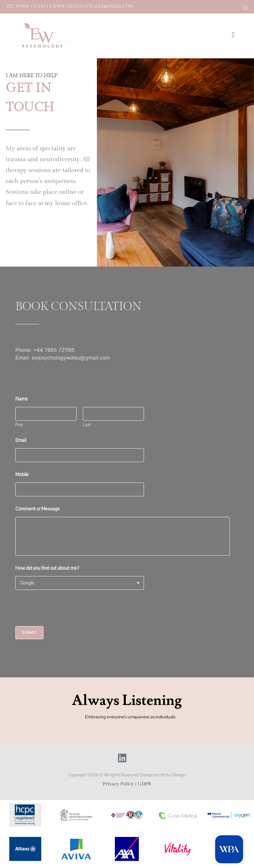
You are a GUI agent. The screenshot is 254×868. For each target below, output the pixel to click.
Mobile (22, 475)
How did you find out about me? (47, 568)
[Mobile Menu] (235, 36)
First (19, 425)
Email (22, 440)
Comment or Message (38, 509)
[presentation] (64, 622)
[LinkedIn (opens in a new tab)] (244, 7)
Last (87, 425)
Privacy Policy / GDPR (127, 784)
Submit (29, 633)
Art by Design (173, 775)
